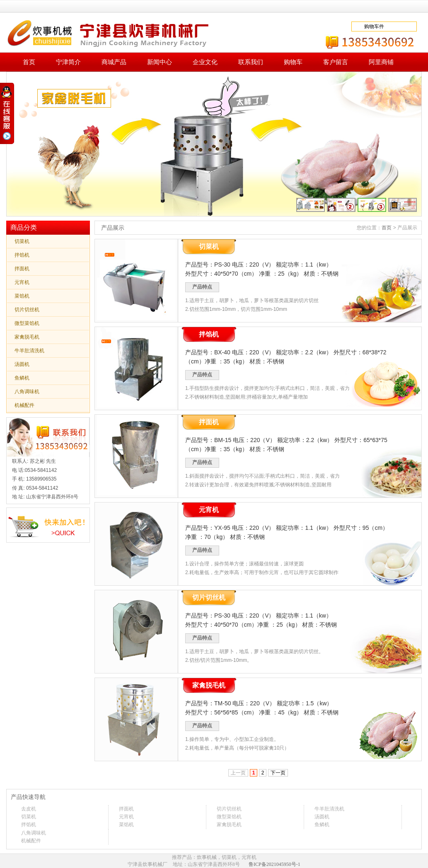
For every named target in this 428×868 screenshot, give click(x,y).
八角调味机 (27, 392)
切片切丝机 (27, 310)
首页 (29, 62)
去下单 (400, 26)
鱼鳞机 (22, 378)
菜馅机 (22, 296)
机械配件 (24, 405)
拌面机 (22, 269)
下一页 (278, 773)
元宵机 (22, 282)
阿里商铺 (381, 62)
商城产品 (114, 62)
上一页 (238, 773)
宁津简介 (68, 62)
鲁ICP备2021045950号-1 (274, 864)
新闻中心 (160, 62)
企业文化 (205, 62)
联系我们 (251, 62)
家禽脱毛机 (27, 337)
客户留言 (336, 62)
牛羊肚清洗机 (29, 351)
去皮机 (29, 809)
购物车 (293, 62)
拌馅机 (22, 255)
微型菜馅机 (27, 323)
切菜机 (22, 241)
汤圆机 (22, 364)
